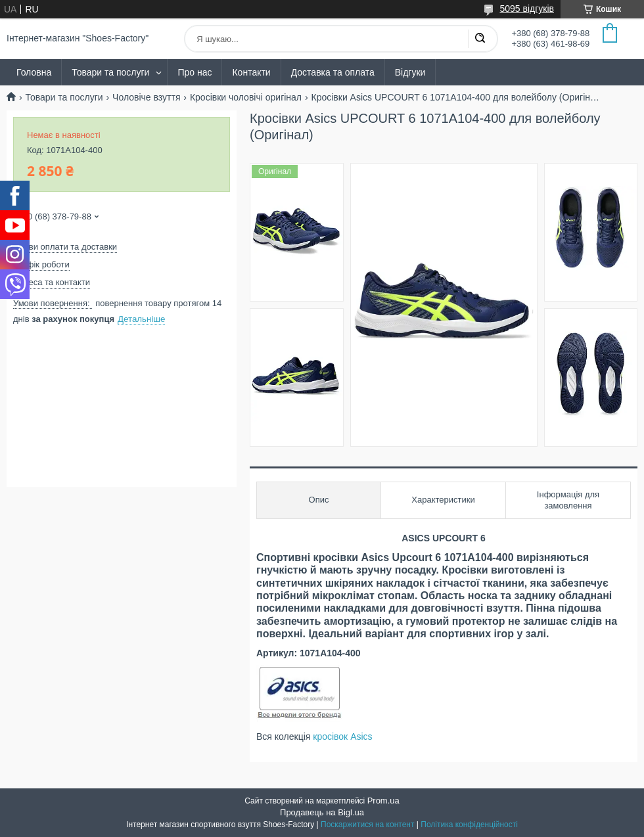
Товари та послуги (110, 72)
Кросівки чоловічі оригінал (246, 97)
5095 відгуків (527, 9)
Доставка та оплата (333, 72)
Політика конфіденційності (469, 825)
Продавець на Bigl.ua (322, 812)
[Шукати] (480, 39)
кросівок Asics (342, 736)
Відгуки (410, 72)
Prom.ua (383, 801)
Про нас (195, 72)
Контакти (251, 72)
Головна (34, 72)
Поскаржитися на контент (367, 825)
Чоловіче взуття (146, 97)
